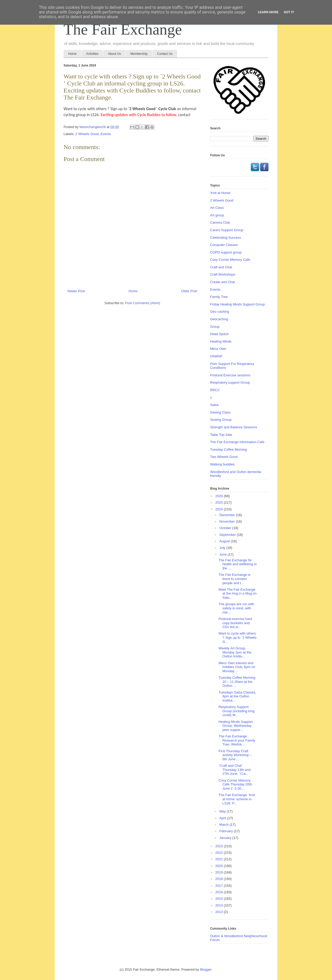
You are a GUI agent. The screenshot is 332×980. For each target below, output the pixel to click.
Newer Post (76, 291)
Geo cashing (220, 312)
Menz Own (218, 349)
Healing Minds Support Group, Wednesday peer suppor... (236, 726)
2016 (220, 892)
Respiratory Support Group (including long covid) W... (236, 711)
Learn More (268, 12)
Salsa (214, 405)
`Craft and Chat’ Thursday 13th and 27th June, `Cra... (234, 770)
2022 (220, 853)
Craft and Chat (221, 267)
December (228, 515)
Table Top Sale (221, 435)
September (228, 535)
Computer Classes (224, 245)
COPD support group (226, 252)
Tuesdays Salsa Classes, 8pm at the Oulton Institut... (237, 696)
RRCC (215, 390)
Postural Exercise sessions (230, 375)
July (223, 548)
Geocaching (219, 319)
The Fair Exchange (123, 29)
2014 (220, 905)
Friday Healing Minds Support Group (237, 304)
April (223, 818)
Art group (217, 215)
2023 (220, 846)
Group (215, 327)
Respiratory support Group (230, 382)
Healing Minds (221, 341)
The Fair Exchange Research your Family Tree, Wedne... (237, 740)
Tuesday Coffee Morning (229, 449)
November (228, 521)
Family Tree (219, 297)
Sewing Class (220, 412)
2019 (220, 872)
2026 (220, 496)
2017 (220, 886)
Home (72, 54)
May (223, 811)
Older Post (189, 291)
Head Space (219, 334)
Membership (139, 54)
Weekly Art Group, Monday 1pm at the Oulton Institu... (235, 652)
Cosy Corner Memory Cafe (230, 260)
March (225, 825)
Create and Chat (222, 282)
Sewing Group (221, 420)
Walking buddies (222, 464)
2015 (220, 899)
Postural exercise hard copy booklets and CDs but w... (235, 623)
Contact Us (165, 54)
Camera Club (220, 222)
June (224, 554)
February (227, 831)
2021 (220, 859)
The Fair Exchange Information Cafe (237, 442)
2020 (220, 866)
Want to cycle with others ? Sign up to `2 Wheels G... (237, 637)
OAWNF (216, 356)
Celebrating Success (226, 238)
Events (106, 134)
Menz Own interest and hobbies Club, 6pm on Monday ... (237, 667)
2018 (220, 879)
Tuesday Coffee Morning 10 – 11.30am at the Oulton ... (237, 682)
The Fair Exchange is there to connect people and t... (234, 579)
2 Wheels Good (87, 134)
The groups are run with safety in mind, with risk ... (236, 608)
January (226, 838)
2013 (220, 912)
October (226, 528)
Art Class (217, 208)
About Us (114, 54)
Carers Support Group (227, 230)
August (225, 541)
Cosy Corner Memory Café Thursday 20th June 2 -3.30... (235, 784)
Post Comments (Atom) (143, 303)
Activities (92, 54)
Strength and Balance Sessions (234, 427)
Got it (289, 12)
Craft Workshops (223, 274)
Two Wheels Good (224, 457)
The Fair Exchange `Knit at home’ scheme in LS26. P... (237, 799)
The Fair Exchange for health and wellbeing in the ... (237, 564)
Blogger (206, 969)
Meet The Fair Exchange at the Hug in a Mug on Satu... (237, 594)
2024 (220, 509)
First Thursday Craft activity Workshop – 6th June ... (235, 755)
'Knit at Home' (220, 193)
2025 (220, 502)
